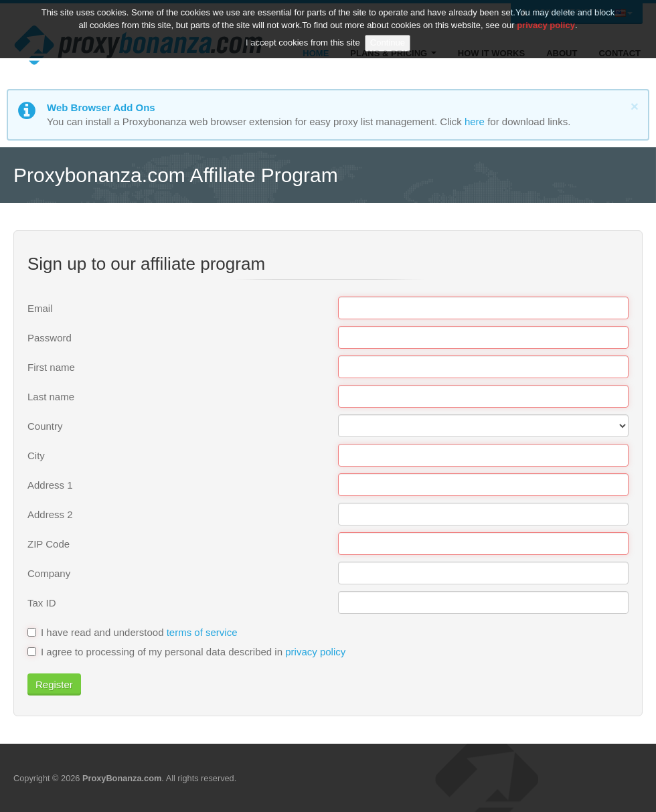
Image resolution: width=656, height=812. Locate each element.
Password (50, 338)
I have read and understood (133, 632)
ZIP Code (49, 544)
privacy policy (315, 652)
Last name (51, 397)
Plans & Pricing (393, 53)
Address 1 (50, 485)
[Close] (635, 106)
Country (45, 426)
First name (51, 367)
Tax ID (42, 603)
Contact (620, 53)
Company (49, 573)
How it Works (491, 53)
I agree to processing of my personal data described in (186, 652)
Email (40, 308)
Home (316, 53)
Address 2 (50, 514)
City (36, 456)
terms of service (202, 632)
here (475, 121)
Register (54, 684)
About (562, 53)
